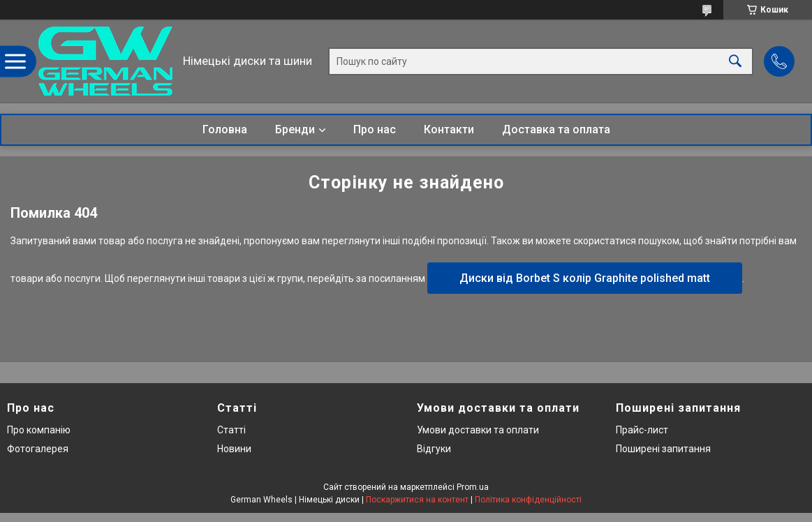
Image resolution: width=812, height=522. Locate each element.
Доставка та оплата (556, 129)
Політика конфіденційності (528, 500)
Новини (234, 449)
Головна (225, 129)
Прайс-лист (642, 430)
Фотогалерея (38, 449)
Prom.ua (473, 487)
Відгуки (434, 449)
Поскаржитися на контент (417, 500)
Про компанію (39, 430)
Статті (231, 430)
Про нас (375, 129)
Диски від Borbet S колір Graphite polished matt (585, 278)
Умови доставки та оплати (478, 430)
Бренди (295, 129)
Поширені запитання (663, 449)
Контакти (449, 129)
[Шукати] (735, 61)
